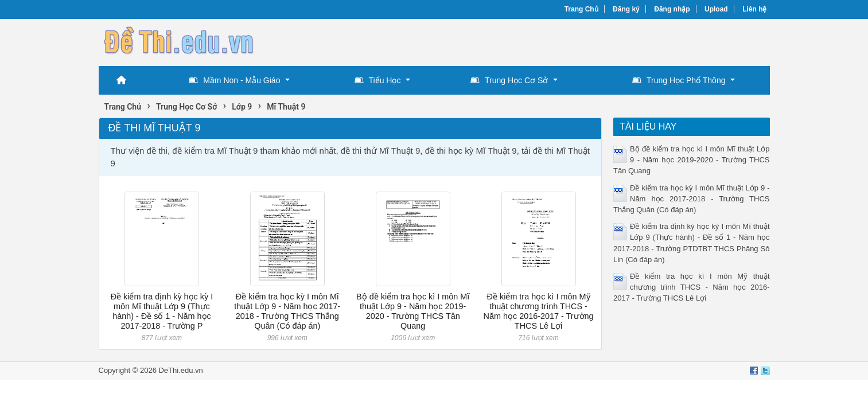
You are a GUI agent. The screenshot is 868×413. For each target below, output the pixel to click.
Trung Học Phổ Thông (679, 80)
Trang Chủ (581, 9)
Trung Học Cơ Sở (509, 80)
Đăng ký (626, 9)
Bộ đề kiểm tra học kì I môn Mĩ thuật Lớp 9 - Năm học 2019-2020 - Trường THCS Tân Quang (413, 311)
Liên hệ (754, 9)
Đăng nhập (672, 9)
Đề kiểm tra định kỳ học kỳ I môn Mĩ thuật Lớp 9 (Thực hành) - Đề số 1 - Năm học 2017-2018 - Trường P (162, 311)
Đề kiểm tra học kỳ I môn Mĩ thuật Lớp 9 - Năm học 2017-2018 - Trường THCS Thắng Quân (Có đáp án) (287, 311)
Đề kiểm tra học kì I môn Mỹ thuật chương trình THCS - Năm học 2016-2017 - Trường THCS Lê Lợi (539, 311)
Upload (716, 9)
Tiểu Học (378, 80)
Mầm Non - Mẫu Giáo (234, 80)
